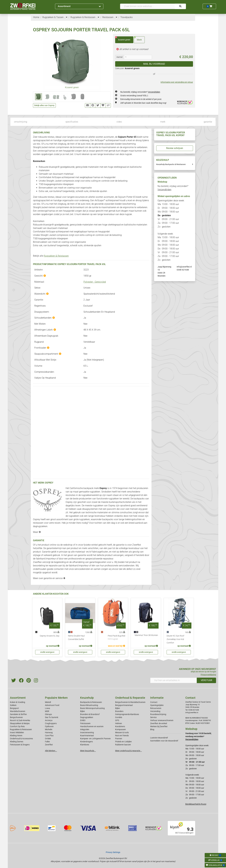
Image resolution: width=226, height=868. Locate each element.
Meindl (48, 702)
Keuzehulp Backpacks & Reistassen (171, 164)
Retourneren (156, 708)
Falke (47, 742)
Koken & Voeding (18, 702)
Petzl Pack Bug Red (116, 638)
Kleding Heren (16, 736)
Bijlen (83, 711)
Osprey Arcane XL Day (50, 636)
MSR (47, 711)
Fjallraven (49, 726)
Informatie (157, 698)
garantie (208, 122)
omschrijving (21, 122)
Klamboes (85, 745)
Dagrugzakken (87, 717)
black (138, 39)
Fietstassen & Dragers (20, 745)
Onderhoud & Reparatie (130, 698)
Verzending (155, 711)
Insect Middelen (17, 732)
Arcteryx (49, 720)
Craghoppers (51, 723)
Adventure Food (52, 705)
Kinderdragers (86, 742)
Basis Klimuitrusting (89, 705)
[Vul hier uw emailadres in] (174, 680)
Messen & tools (122, 732)
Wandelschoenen (18, 711)
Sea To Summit (52, 717)
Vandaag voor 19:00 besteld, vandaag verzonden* (198, 736)
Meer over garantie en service (49, 578)
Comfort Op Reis (17, 726)
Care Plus (49, 736)
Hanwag (49, 732)
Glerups (48, 714)
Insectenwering (87, 732)
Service (153, 717)
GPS (117, 720)
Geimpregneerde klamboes (127, 714)
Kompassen (120, 729)
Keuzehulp (87, 698)
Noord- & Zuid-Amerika (20, 720)
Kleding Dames (17, 742)
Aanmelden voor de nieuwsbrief (164, 741)
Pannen (119, 739)
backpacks (108, 519)
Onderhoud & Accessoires (21, 739)
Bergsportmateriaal (124, 705)
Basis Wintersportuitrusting (92, 708)
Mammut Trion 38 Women (146, 635)
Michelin (49, 729)
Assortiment (79, 6)
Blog (152, 729)
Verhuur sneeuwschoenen (162, 720)
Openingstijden (157, 705)
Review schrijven (175, 148)
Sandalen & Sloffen (18, 714)
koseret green (123, 39)
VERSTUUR (206, 680)
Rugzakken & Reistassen (56, 256)
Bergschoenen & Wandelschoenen (130, 702)
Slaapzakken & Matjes (20, 723)
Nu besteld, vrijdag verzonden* (140, 92)
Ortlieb (48, 739)
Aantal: (120, 57)
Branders (119, 711)
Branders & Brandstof (90, 714)
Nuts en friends (122, 736)
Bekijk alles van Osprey (44, 105)
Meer (37, 532)
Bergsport (14, 708)
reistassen (38, 523)
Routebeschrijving (158, 714)
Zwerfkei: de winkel (159, 723)
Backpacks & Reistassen (91, 702)
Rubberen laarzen (123, 745)
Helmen (119, 723)
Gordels (119, 717)
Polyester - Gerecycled (95, 282)
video (119, 122)
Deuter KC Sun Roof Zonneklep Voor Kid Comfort (175, 639)
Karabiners (120, 726)
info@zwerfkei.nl (184, 267)
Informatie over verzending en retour (177, 82)
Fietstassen (85, 723)
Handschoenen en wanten (92, 726)
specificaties (72, 122)
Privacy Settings (113, 852)
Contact (154, 702)
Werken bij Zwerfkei (159, 726)
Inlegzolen (85, 729)
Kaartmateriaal (87, 736)
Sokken (13, 705)
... (66, 17)
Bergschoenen (16, 717)
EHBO (83, 720)
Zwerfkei (49, 745)
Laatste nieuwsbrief (159, 738)
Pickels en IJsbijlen (123, 742)
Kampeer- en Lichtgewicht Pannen (95, 739)
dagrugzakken (40, 526)
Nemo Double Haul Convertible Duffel (76, 638)
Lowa (47, 708)
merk (163, 122)
